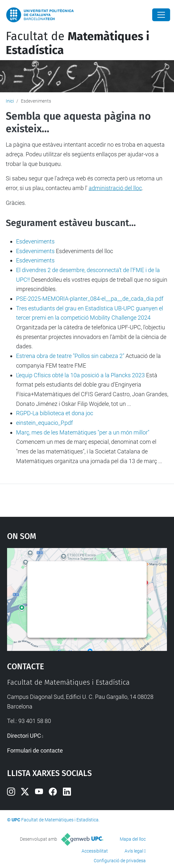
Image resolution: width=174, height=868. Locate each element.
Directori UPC (24, 736)
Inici (10, 101)
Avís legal (134, 851)
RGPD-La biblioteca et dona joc (55, 413)
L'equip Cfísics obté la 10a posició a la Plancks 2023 (80, 375)
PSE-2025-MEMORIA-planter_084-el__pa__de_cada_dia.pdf (90, 299)
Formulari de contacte (35, 750)
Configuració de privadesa (120, 861)
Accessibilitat (95, 851)
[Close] (161, 15)
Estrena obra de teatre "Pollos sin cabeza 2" (70, 356)
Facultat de (78, 43)
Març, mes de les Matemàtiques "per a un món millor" (83, 432)
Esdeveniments (35, 241)
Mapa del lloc (133, 839)
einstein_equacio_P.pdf (44, 423)
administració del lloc (115, 188)
